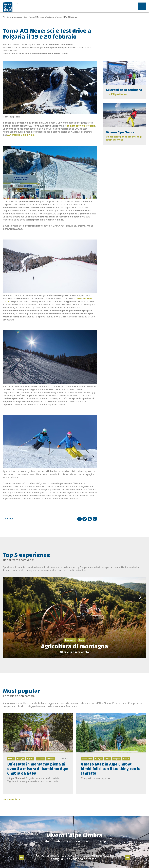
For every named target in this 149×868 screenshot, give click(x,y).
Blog (26, 17)
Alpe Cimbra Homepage (12, 17)
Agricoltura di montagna (74, 646)
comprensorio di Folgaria (81, 126)
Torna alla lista (12, 799)
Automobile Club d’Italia (21, 135)
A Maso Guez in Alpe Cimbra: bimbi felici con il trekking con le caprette (111, 769)
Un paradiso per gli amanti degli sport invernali (124, 138)
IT (16, 4)
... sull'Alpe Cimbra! (117, 94)
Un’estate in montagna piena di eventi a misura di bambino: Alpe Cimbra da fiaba (38, 769)
